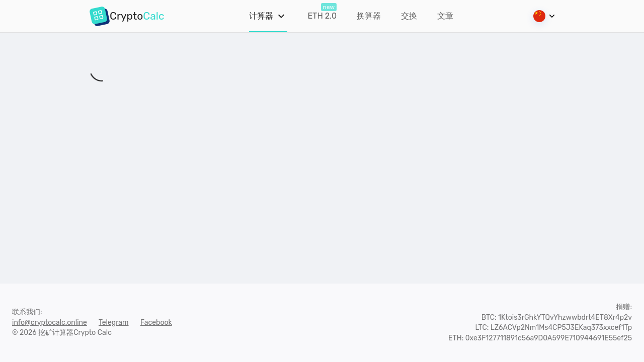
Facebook (156, 323)
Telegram (114, 323)
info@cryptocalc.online (50, 323)
